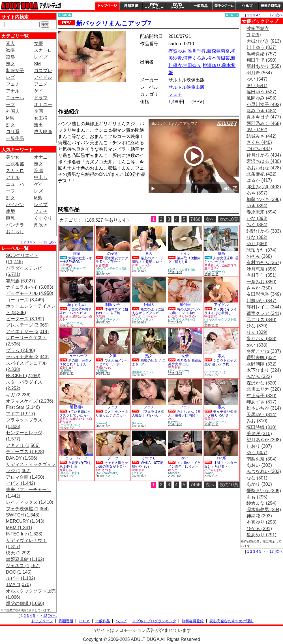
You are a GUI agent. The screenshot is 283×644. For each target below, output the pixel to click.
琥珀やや (138, 470)
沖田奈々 (192, 65)
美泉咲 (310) (259, 434)
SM (37, 64)
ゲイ (38, 91)
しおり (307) (259, 446)
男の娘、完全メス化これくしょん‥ (76, 362)
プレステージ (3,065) (27, 325)
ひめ (192, 316)
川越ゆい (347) (261, 301)
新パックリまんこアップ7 (113, 23)
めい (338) (257, 345)
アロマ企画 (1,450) (25, 477)
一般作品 (201, 6)
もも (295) (257, 497)
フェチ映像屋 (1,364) (27, 509)
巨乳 (10, 218)
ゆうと (173, 470)
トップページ (107, 6)
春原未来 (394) (261, 212)
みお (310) (257, 421)
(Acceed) (174, 473)
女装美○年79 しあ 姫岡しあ (76, 465)
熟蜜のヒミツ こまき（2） (149, 362)
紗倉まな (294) (261, 503)
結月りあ (66, 419)
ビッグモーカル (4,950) (30, 293)
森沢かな (79, 316)
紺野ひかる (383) (264, 231)
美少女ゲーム (224, 6)
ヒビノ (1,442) (21, 483)
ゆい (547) (257, 79)
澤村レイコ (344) (264, 307)
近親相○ (77, 407)
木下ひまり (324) (264, 370)
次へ (53, 242)
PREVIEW (102, 197)
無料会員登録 (193, 621)
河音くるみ (194, 58)
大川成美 (66, 265)
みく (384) (257, 225)
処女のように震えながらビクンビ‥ (148, 311)
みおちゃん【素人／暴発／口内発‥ (184, 413)
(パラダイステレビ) (182, 319)
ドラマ (41, 98)
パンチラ (15, 225)
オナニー (43, 104)
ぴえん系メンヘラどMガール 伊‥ (112, 362)
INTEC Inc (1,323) (24, 534)
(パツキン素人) (142, 319)
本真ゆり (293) (261, 522)
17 (272, 15)
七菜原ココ (229, 265)
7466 (196, 219)
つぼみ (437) (259, 149)
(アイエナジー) (178, 371)
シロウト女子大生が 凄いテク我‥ (221, 362)
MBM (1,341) (19, 528)
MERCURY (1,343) (25, 521)
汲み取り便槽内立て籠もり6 (184, 260)
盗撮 (10, 50)
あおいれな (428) (264, 168)
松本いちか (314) (264, 408)
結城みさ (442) (261, 136)
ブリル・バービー (144, 316)
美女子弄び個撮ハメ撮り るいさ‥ (221, 413)
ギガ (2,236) (18, 395)
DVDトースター (177, 6)
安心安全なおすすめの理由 (231, 621)
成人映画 (43, 132)
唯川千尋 (197, 51)
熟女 (10, 64)
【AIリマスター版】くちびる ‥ (221, 465)
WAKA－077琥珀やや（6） (147, 465)
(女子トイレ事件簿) (182, 270)
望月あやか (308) (264, 440)
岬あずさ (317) (261, 402)
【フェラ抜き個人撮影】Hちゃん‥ (148, 413)
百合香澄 (102, 265)
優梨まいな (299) (264, 491)
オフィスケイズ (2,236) (30, 401)
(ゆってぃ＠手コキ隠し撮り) (112, 270)
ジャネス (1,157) (23, 566)
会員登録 (271, 6)
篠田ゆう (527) (261, 92)
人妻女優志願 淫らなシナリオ (221, 260)
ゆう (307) (257, 452)
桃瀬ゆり (212, 65)
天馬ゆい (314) (261, 415)
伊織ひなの (103, 368)
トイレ (185, 253)
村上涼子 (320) (261, 396)
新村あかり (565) (264, 66)
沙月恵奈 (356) (261, 269)
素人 (10, 43)
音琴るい (211, 419)
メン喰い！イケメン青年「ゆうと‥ (184, 465)
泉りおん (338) (261, 339)
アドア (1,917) (21, 414)
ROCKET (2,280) (23, 376)
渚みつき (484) (261, 111)
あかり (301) (259, 484)
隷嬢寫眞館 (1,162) (25, 559)
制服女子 (15, 71)
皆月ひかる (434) (264, 155)
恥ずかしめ (77, 305)
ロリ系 (13, 132)
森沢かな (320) (261, 383)
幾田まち (66, 316)
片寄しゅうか (141, 265)
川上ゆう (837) (261, 47)
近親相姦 (15, 164)
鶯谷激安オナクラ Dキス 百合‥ (112, 260)
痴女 (10, 125)
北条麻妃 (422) (261, 174)
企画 (38, 111)
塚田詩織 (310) (261, 427)
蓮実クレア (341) (264, 313)
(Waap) (209, 473)
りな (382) (257, 237)
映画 (221, 253)
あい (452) (257, 130)
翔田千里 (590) (261, 60)
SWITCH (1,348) (23, 515)
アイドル (43, 77)
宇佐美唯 (211, 316)
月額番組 (131, 6)
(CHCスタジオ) (215, 422)
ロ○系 (221, 458)
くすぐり (43, 218)
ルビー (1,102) (21, 578)
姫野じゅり (67, 368)
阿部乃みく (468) (264, 123)
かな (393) (257, 218)
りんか (183, 316)
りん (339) (257, 332)
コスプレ (43, 71)
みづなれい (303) (264, 471)
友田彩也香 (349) (264, 294)
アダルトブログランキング (154, 621)
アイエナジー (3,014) (27, 331)
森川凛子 (211, 268)
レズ (10, 77)
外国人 (13, 111)
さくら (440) (259, 142)
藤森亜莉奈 (218, 51)
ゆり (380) (257, 244)
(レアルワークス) (71, 323)
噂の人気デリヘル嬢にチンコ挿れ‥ (184, 311)
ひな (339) (257, 326)
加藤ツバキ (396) (264, 199)
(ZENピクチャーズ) (73, 268)
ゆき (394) (257, 206)
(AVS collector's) (107, 473)
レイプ (41, 57)
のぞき (113, 253)
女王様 (41, 118)
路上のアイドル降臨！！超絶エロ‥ (148, 260)
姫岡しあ (66, 470)
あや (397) (257, 193)
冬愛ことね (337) (264, 351)
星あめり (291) (261, 535)
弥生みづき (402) (264, 187)
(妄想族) (65, 371)
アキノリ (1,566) (23, 445)
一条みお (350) (261, 282)
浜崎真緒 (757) (261, 54)
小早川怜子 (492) (264, 104)
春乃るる (174, 368)
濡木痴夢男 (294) (264, 510)
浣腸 (38, 171)
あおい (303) (259, 465)
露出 (38, 125)
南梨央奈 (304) (261, 459)
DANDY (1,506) (22, 458)
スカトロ (43, 50)
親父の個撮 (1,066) (25, 603)
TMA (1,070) (18, 584)
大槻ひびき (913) (264, 41)
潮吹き (41, 225)
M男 (10, 118)
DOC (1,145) (19, 572)
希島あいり (212, 265)
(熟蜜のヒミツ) (142, 372)
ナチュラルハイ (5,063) (30, 287)
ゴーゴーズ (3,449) (25, 300)
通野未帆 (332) (261, 357)
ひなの (173, 316)
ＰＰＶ (84, 621)
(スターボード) (215, 272)
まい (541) (257, 86)
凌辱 (10, 57)
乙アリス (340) (261, 320)
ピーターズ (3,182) (25, 319)
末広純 (100, 316)
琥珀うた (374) (261, 250)
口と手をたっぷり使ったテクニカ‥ (112, 413)
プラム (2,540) (21, 350)
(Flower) (101, 423)
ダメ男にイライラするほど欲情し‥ (221, 311)
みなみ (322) (259, 376)
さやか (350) (259, 288)
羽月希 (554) (259, 73)
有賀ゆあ (177, 51)
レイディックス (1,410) (30, 502)
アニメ (41, 84)
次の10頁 (229, 219)
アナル (13, 91)
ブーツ (113, 458)
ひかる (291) (259, 529)
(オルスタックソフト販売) (220, 321)
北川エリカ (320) (264, 389)
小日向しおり (214, 470)
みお (171, 419)
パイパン (15, 205)
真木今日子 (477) (264, 117)
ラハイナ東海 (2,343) (27, 357)
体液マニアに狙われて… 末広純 (112, 311)
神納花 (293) (259, 516)
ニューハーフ (76, 356)
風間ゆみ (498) (261, 98)
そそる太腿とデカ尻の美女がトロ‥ (112, 465)
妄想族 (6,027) (21, 281)
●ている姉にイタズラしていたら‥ (75, 413)
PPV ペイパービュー (154, 6)
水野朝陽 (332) (261, 364)
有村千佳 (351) (261, 275)
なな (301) (257, 478)
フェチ (13, 84)
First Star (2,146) (23, 407)
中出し (41, 177)
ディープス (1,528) (25, 452)
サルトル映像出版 (186, 87)
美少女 (13, 157)
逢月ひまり (81, 419)
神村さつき (103, 470)
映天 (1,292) (18, 553)
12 (45, 242)
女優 (38, 43)
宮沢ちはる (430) (264, 161)
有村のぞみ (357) (264, 262)
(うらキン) (139, 268)
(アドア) (138, 473)
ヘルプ (247, 6)
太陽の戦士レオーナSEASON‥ (76, 260)
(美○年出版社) (69, 473)
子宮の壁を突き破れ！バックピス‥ (76, 311)
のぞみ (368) (259, 256)
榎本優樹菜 (218, 58)
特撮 (76, 253)
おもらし (15, 232)
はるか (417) (259, 180)
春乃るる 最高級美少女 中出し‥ (185, 362)
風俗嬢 (185, 305)
